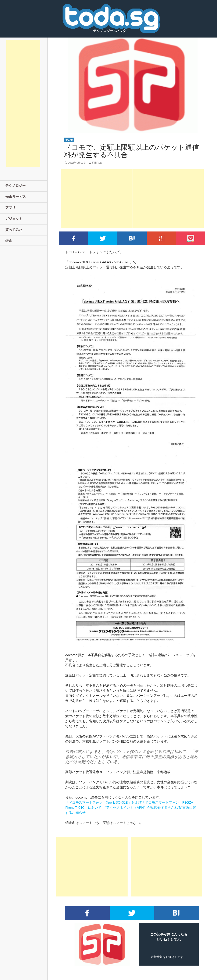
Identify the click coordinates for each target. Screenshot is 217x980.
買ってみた (14, 229)
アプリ (10, 207)
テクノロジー (15, 185)
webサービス (16, 196)
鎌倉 (9, 240)
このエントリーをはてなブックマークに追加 (132, 238)
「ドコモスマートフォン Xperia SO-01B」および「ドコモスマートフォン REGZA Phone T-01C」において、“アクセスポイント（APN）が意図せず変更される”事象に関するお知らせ (131, 807)
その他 (69, 140)
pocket (191, 238)
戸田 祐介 (97, 163)
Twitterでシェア (103, 238)
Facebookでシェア (74, 238)
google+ (161, 238)
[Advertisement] (96, 198)
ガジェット (14, 218)
